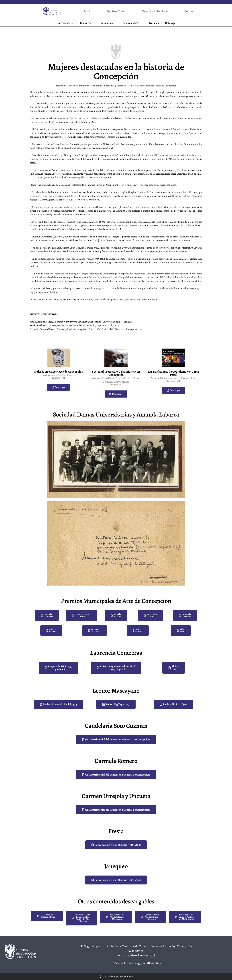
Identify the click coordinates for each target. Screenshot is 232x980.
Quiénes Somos (117, 11)
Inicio (88, 11)
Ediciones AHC (132, 23)
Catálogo (170, 23)
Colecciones (65, 23)
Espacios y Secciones (156, 11)
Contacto (190, 11)
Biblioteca (87, 23)
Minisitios (109, 23)
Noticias (154, 23)
